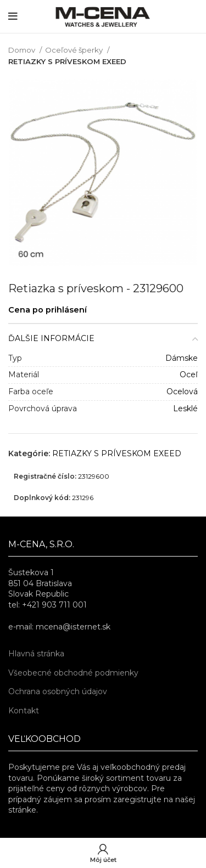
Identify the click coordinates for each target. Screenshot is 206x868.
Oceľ (189, 375)
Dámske (182, 358)
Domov (23, 50)
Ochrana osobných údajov (58, 691)
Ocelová (182, 392)
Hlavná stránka (36, 654)
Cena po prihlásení (48, 310)
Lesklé (185, 409)
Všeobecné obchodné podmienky (73, 673)
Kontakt (24, 711)
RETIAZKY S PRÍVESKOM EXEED (67, 61)
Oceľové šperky (75, 50)
